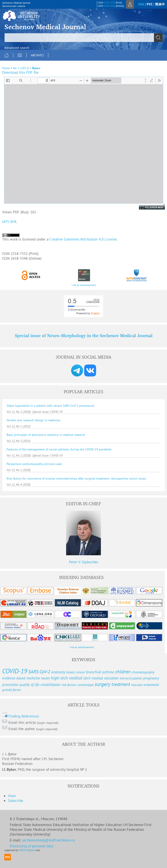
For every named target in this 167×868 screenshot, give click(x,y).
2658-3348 (109, 6)
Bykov (36, 68)
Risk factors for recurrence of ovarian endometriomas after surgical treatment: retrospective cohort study (76, 478)
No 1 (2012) (21, 68)
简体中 (160, 4)
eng (141, 4)
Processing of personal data (32, 846)
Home (6, 68)
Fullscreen (147, 207)
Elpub (32, 850)
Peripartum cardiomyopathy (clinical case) (34, 464)
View (12, 796)
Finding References (24, 716)
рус (150, 4)
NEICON (23, 850)
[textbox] (83, 38)
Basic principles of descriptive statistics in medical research (46, 435)
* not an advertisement (84, 285)
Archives (37, 55)
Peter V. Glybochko (83, 562)
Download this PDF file (20, 72)
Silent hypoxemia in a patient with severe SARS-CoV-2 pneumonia (50, 406)
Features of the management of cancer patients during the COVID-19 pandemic (59, 449)
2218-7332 (109, 3)
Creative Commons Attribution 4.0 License (83, 239)
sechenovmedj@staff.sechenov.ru (48, 840)
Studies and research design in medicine (33, 420)
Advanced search (17, 48)
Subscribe (16, 801)
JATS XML (10, 222)
